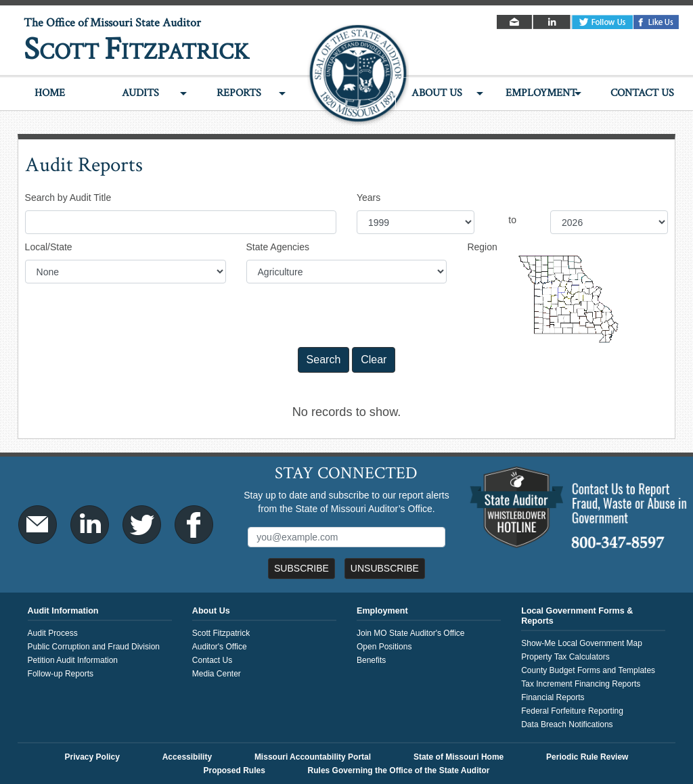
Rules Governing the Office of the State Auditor (399, 770)
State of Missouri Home (459, 757)
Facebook (656, 22)
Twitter (602, 22)
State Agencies (278, 247)
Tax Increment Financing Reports (581, 684)
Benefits (371, 660)
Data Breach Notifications (567, 724)
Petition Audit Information (73, 660)
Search (324, 360)
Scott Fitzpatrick (221, 633)
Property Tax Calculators (565, 657)
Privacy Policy (92, 757)
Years (368, 198)
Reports (239, 93)
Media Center (217, 674)
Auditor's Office (220, 647)
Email (515, 22)
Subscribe (301, 568)
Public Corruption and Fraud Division (94, 647)
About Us (437, 93)
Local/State (49, 247)
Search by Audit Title (68, 198)
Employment (541, 93)
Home (50, 93)
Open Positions (384, 647)
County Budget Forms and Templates (588, 670)
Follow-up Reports (61, 674)
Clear (374, 360)
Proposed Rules (234, 770)
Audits (140, 93)
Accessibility (187, 757)
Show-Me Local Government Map (582, 643)
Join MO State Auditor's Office (410, 633)
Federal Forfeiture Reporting (572, 711)
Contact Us (642, 93)
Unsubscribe (385, 568)
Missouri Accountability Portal (313, 757)
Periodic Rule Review (587, 757)
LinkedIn (553, 22)
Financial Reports (553, 697)
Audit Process (53, 633)
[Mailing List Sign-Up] (346, 537)
